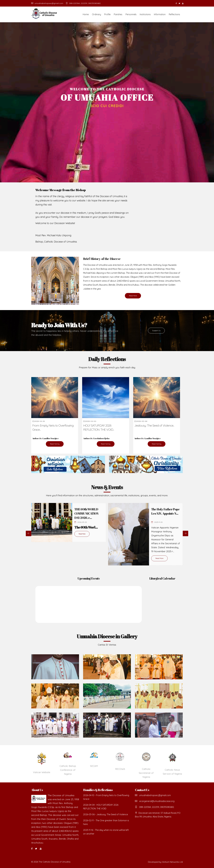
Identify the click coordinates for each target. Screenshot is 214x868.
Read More (133, 296)
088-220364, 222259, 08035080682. (83, 3)
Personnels (131, 14)
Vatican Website (42, 772)
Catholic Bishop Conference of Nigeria (68, 770)
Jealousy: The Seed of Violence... (154, 425)
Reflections (174, 14)
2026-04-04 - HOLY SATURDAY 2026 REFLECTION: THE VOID (101, 807)
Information (160, 14)
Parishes (118, 14)
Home (86, 14)
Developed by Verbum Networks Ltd (165, 862)
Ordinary (96, 14)
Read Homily (55, 444)
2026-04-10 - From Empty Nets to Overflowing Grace (106, 797)
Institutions (145, 14)
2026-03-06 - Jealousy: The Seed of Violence (105, 814)
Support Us (156, 331)
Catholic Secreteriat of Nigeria (146, 773)
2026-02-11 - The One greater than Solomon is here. (106, 822)
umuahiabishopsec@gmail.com (47, 3)
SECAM (94, 766)
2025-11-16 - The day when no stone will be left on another (106, 832)
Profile (107, 14)
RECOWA (120, 769)
